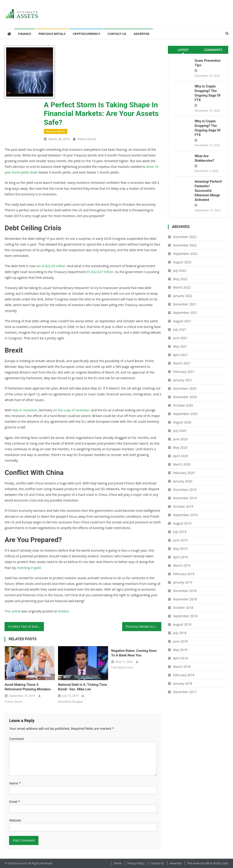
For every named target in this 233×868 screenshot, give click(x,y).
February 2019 (184, 574)
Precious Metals (52, 34)
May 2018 (180, 650)
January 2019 (183, 582)
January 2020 (183, 481)
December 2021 (185, 304)
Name (15, 783)
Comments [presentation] (213, 50)
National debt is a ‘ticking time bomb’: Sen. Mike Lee (82, 687)
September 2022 (185, 254)
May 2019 (180, 549)
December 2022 (185, 237)
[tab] (183, 50)
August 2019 (182, 523)
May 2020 (180, 447)
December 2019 (185, 490)
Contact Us (117, 34)
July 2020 (180, 431)
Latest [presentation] (183, 50)
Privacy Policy (136, 863)
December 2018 (185, 591)
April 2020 (180, 456)
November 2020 (185, 397)
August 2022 (182, 262)
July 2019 (180, 532)
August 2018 (182, 624)
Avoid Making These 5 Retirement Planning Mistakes (28, 687)
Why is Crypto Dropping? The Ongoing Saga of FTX (207, 93)
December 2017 (185, 692)
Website (15, 820)
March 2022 (182, 287)
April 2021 (180, 355)
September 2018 (185, 616)
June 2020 (180, 439)
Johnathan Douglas (71, 702)
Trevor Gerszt (87, 139)
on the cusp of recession (71, 410)
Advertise (141, 34)
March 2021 (182, 363)
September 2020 (185, 414)
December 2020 (185, 388)
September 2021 (185, 313)
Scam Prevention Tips (208, 63)
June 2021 (180, 338)
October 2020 (183, 405)
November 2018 (185, 599)
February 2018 (184, 675)
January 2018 (183, 683)
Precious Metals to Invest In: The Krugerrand (144, 626)
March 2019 (182, 565)
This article (13, 611)
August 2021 (182, 321)
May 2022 (180, 279)
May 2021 (180, 346)
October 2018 (183, 608)
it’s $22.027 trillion (100, 272)
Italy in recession (25, 410)
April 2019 (180, 557)
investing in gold (29, 568)
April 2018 (180, 658)
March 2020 (182, 464)
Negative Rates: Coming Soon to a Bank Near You (134, 653)
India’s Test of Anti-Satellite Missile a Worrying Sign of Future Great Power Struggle (27, 626)
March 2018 (182, 667)
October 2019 (183, 506)
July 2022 (180, 270)
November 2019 (185, 498)
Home (118, 863)
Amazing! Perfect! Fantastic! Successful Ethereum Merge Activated (208, 191)
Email (14, 802)
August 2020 (182, 422)
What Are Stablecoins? (204, 158)
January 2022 (183, 296)
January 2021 (183, 380)
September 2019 (185, 515)
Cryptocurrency (87, 34)
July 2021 (180, 329)
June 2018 (180, 641)
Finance (24, 34)
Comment (16, 739)
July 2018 (180, 633)
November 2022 (185, 245)
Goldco (63, 611)
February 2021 (184, 372)
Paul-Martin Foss (122, 667)
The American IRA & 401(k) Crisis (208, 863)
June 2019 (180, 540)
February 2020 (184, 473)
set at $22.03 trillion (51, 266)
